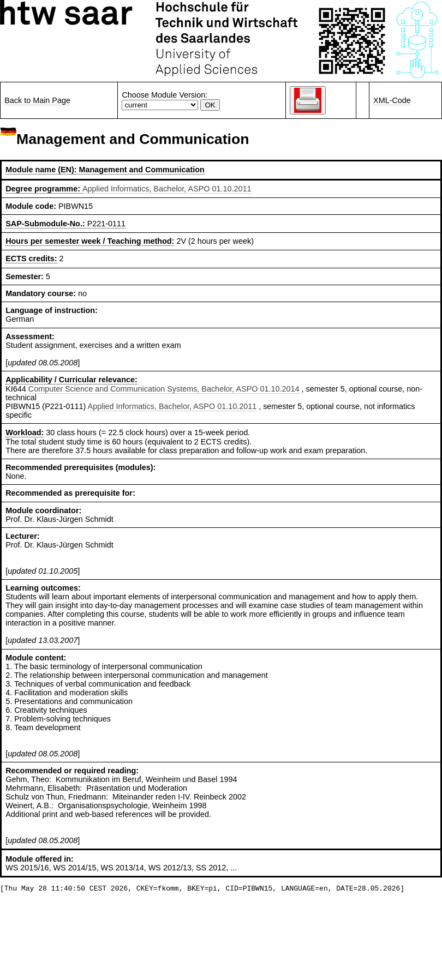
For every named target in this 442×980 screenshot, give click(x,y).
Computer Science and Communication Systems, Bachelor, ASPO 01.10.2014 (164, 389)
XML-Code (392, 100)
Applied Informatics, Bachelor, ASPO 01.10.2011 (167, 189)
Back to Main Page (37, 100)
